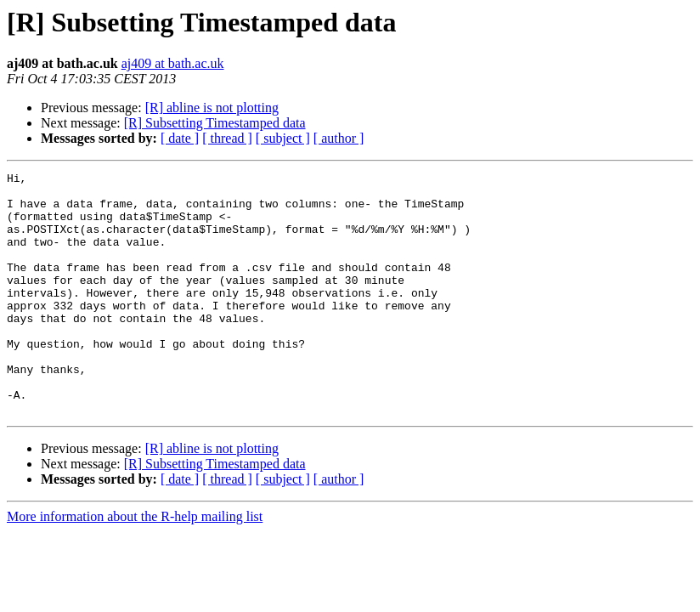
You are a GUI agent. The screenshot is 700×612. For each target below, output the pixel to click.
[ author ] (339, 138)
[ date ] (180, 138)
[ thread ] (227, 138)
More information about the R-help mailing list (135, 565)
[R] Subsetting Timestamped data (215, 123)
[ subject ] (283, 138)
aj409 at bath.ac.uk (173, 63)
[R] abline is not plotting (212, 108)
